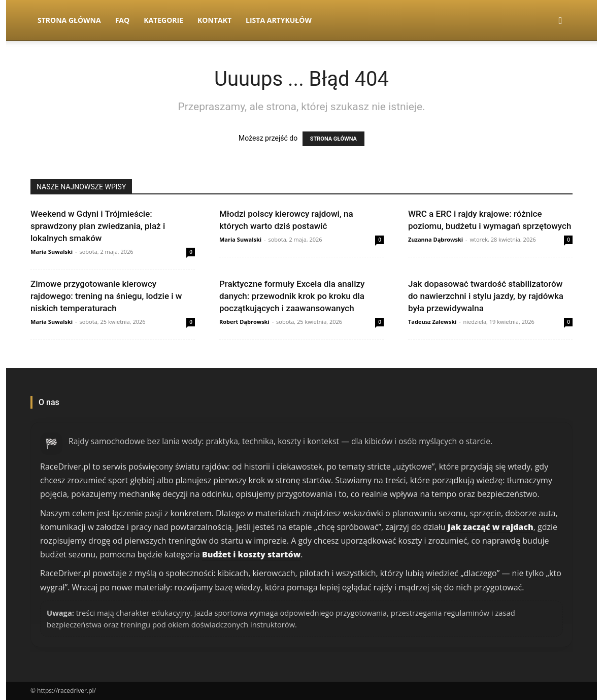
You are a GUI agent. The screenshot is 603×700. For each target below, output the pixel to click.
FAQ (123, 20)
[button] (560, 21)
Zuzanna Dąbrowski (435, 239)
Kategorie (163, 20)
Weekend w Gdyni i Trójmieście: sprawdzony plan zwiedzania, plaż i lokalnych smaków (98, 226)
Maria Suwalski (52, 252)
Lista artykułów (279, 20)
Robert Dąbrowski (244, 322)
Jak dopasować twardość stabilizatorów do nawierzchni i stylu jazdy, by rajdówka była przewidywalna (486, 296)
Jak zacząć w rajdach (491, 527)
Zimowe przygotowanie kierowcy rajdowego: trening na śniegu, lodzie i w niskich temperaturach (106, 296)
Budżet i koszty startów (251, 554)
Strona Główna (69, 20)
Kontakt (214, 20)
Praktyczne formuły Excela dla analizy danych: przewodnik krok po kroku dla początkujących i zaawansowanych (292, 296)
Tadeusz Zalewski (432, 322)
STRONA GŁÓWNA (333, 139)
